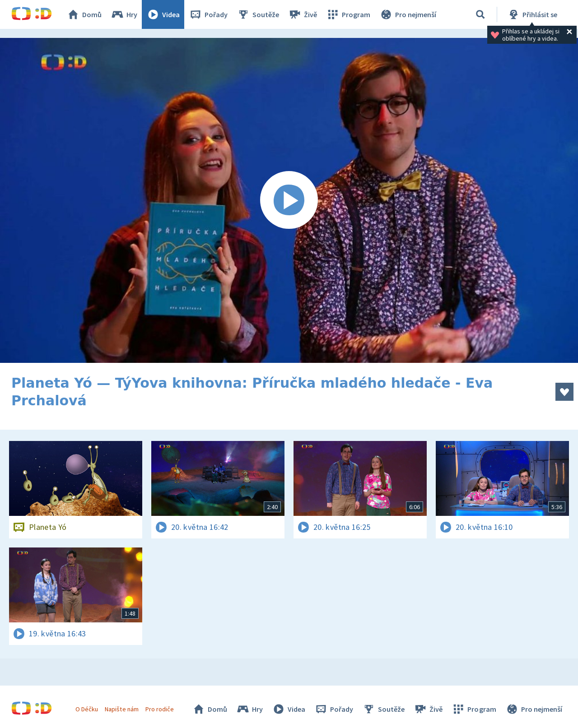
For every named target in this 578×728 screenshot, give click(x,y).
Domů (84, 14)
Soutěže (258, 14)
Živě (303, 14)
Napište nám (121, 709)
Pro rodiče (160, 709)
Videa (163, 14)
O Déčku (87, 709)
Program (348, 14)
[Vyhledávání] (480, 14)
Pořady (208, 14)
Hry (124, 14)
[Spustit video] (289, 200)
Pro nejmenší (408, 14)
